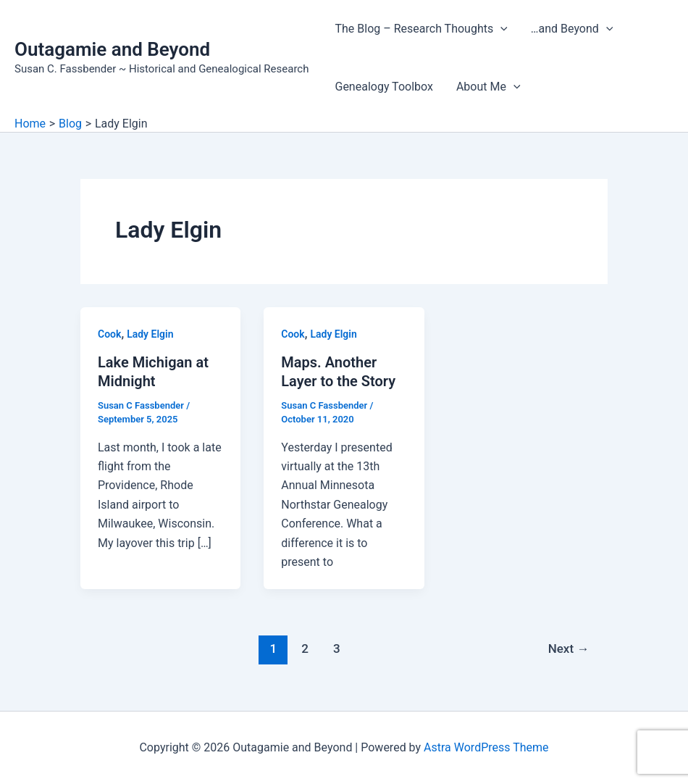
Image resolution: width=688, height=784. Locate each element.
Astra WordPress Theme (486, 747)
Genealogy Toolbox (383, 87)
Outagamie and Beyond (112, 49)
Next (569, 649)
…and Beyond (572, 29)
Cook (109, 334)
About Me (488, 87)
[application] (500, 29)
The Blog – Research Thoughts (421, 29)
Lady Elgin (150, 334)
